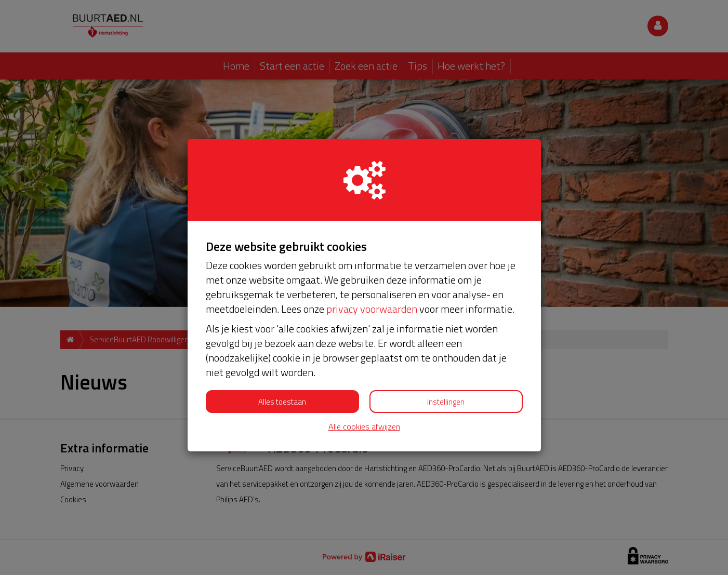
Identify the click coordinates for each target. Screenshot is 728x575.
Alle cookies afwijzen (364, 427)
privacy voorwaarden (372, 309)
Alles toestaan (282, 402)
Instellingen (446, 402)
